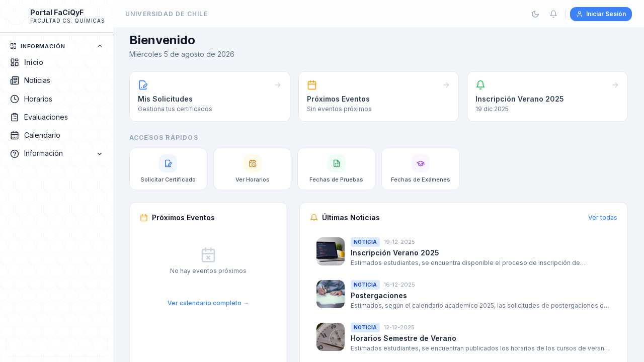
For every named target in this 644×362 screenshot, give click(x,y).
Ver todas (603, 217)
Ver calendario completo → (208, 303)
